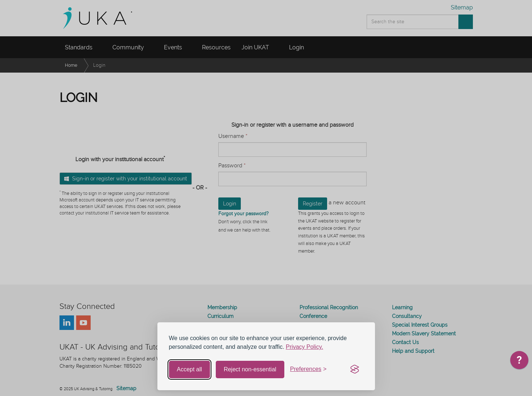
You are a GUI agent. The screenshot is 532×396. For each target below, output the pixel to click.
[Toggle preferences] (308, 369)
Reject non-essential (250, 369)
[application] (519, 362)
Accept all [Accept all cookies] (189, 369)
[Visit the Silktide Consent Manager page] (355, 370)
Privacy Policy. (304, 347)
